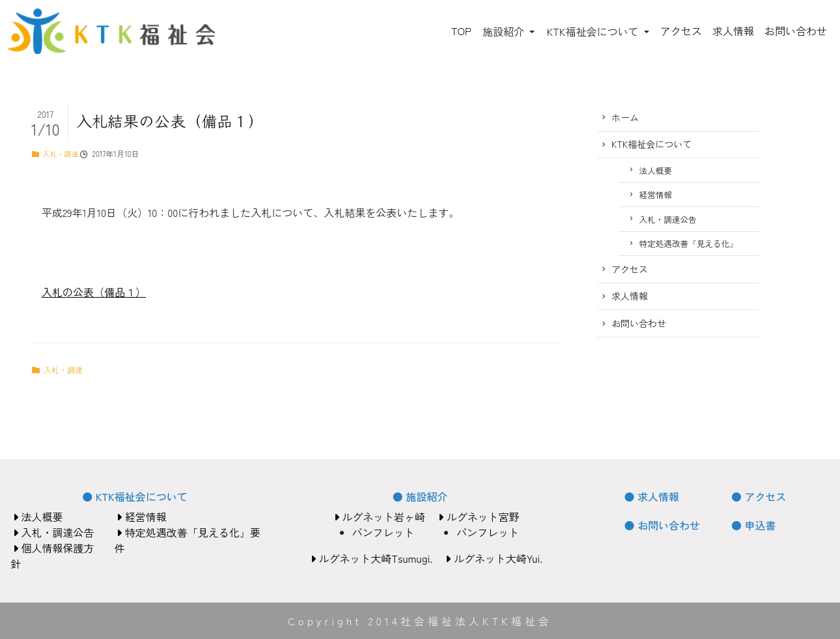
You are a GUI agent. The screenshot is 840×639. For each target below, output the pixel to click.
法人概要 (656, 170)
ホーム (625, 117)
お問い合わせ (796, 31)
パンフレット (384, 532)
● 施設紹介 (420, 496)
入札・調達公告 (668, 219)
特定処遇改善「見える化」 (689, 243)
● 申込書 (753, 525)
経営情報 (656, 194)
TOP (461, 31)
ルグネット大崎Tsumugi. (371, 558)
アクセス (681, 31)
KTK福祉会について (594, 31)
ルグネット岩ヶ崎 (380, 517)
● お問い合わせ (662, 525)
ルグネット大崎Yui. (494, 558)
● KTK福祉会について (134, 496)
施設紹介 (505, 31)
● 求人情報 (652, 496)
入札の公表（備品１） (94, 292)
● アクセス (759, 496)
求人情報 (733, 31)
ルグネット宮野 (479, 517)
